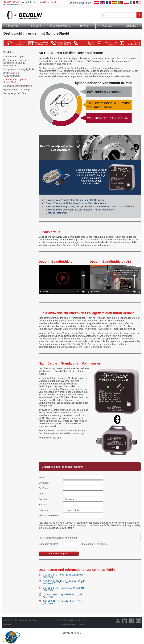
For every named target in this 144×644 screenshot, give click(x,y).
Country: (43, 499)
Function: (44, 510)
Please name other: (49, 515)
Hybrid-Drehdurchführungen (17, 90)
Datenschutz (75, 620)
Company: (45, 483)
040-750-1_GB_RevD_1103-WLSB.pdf (92, 582)
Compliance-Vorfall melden (73, 624)
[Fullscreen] (88, 292)
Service (84, 26)
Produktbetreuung (60, 26)
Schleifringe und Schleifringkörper (12, 74)
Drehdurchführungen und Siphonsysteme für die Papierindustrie (16, 63)
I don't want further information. (61, 538)
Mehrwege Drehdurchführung (18, 86)
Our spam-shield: (48, 544)
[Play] (41, 292)
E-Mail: (44, 505)
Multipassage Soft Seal (15, 93)
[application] (64, 280)
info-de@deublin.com (31, 2)
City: (41, 494)
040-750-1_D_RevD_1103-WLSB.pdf (92, 576)
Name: (44, 477)
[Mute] (83, 292)
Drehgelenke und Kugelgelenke (19, 69)
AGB (84, 620)
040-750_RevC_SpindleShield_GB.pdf (92, 602)
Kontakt (107, 26)
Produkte (13, 26)
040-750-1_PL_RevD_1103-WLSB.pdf (92, 589)
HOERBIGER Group (13, 5)
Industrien (37, 26)
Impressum (62, 620)
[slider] (62, 292)
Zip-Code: (44, 488)
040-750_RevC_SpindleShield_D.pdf (92, 596)
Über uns (131, 26)
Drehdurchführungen (81, 3)
